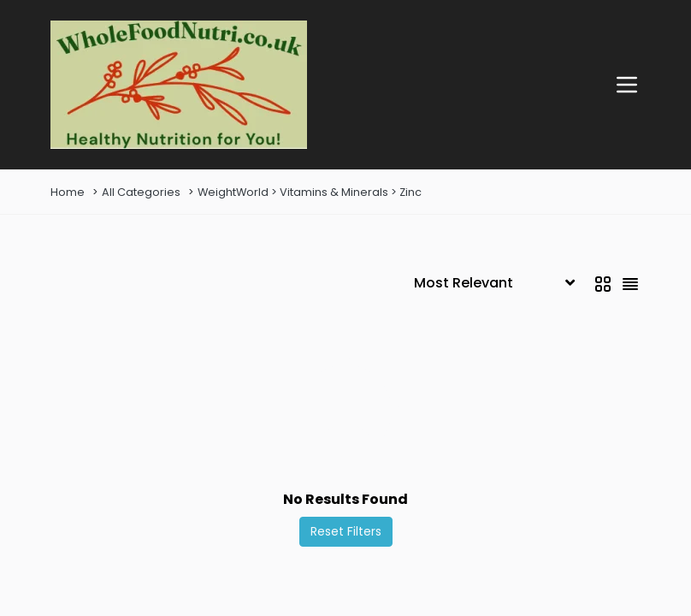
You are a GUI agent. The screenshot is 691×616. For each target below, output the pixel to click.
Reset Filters (346, 531)
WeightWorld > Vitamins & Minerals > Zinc (310, 192)
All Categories (141, 192)
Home (68, 192)
